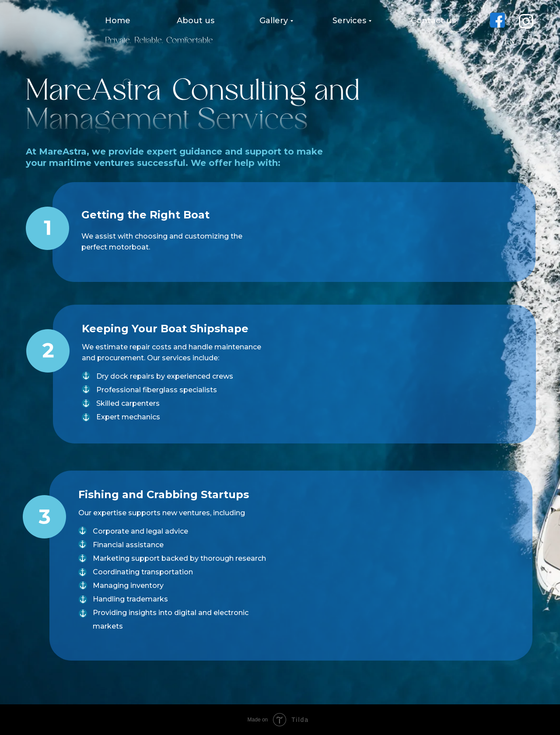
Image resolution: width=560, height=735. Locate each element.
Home (118, 21)
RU (532, 41)
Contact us (433, 21)
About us (196, 21)
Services (349, 21)
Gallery (274, 21)
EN (510, 41)
